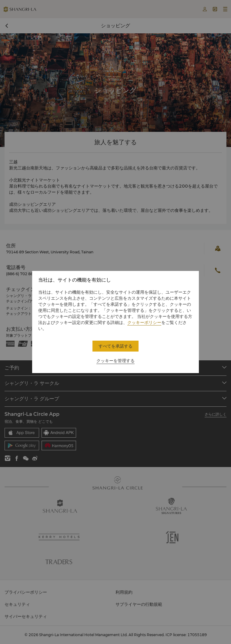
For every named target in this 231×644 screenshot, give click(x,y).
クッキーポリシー (144, 322)
